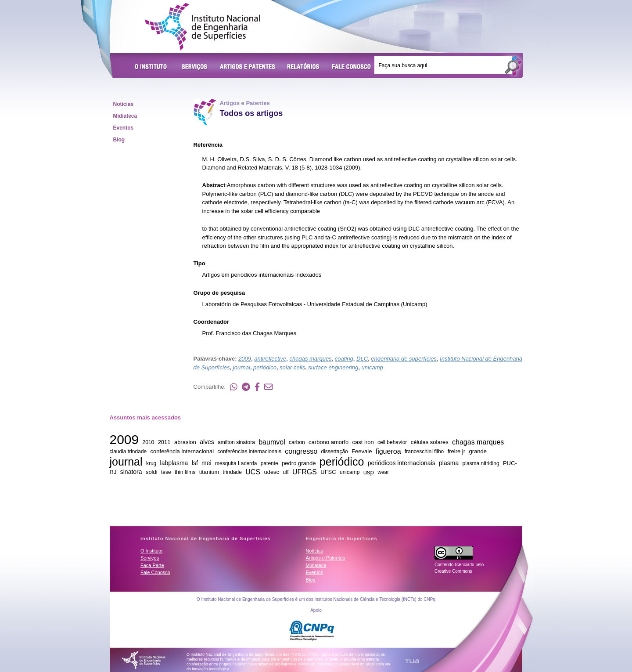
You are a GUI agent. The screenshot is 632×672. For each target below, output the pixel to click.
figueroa (388, 451)
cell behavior (392, 442)
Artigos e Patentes (248, 67)
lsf (195, 463)
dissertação (334, 452)
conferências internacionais (249, 452)
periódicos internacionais (402, 463)
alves (207, 442)
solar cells (292, 367)
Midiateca (125, 116)
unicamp (372, 367)
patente (269, 463)
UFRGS (305, 471)
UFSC (328, 472)
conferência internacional (182, 451)
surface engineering (333, 367)
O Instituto (152, 67)
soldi (152, 472)
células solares (430, 442)
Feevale (362, 451)
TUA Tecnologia (412, 661)
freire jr (456, 451)
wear (383, 472)
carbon (297, 442)
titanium (209, 472)
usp (369, 471)
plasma (449, 463)
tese (166, 472)
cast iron (363, 442)
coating (344, 359)
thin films (185, 472)
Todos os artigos (251, 113)
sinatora (131, 472)
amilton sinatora (236, 442)
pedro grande (299, 463)
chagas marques (311, 359)
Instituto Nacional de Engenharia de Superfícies (203, 27)
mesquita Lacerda (236, 463)
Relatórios (303, 67)
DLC (362, 359)
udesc (271, 472)
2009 (245, 359)
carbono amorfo (329, 442)
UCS (253, 471)
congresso (301, 451)
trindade (232, 472)
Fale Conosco (352, 67)
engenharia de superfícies (404, 359)
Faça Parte (152, 565)
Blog (119, 140)
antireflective (270, 359)
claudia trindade (128, 452)
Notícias (124, 104)
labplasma (174, 463)
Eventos (124, 128)
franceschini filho (424, 452)
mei (206, 463)
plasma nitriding (481, 463)
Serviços (195, 67)
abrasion (185, 442)
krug (151, 463)
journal (242, 367)
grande (478, 451)
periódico (265, 367)
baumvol (272, 442)
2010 (149, 442)
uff (285, 472)
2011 (164, 442)
